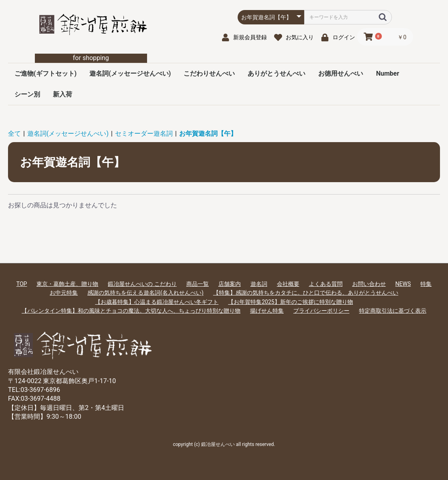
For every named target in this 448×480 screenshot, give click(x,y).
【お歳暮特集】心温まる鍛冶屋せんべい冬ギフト (157, 302)
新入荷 (63, 94)
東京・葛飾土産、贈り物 (67, 284)
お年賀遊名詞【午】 (208, 134)
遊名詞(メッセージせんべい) (130, 73)
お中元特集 (64, 293)
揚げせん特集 (267, 311)
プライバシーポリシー (321, 311)
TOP (22, 284)
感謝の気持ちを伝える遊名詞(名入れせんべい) (145, 293)
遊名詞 (259, 284)
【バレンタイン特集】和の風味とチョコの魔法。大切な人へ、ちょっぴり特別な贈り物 (131, 311)
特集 (426, 284)
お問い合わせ (369, 284)
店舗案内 (230, 284)
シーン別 (27, 94)
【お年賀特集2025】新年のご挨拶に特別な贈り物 (290, 302)
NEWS (403, 284)
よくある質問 (326, 284)
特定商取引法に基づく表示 (393, 311)
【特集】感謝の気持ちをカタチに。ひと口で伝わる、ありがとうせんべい (306, 293)
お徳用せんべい (341, 73)
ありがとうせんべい (276, 73)
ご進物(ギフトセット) (45, 73)
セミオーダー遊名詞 (144, 134)
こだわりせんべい (209, 73)
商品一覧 (198, 284)
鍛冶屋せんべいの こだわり (142, 284)
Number (387, 73)
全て (14, 134)
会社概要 (288, 284)
